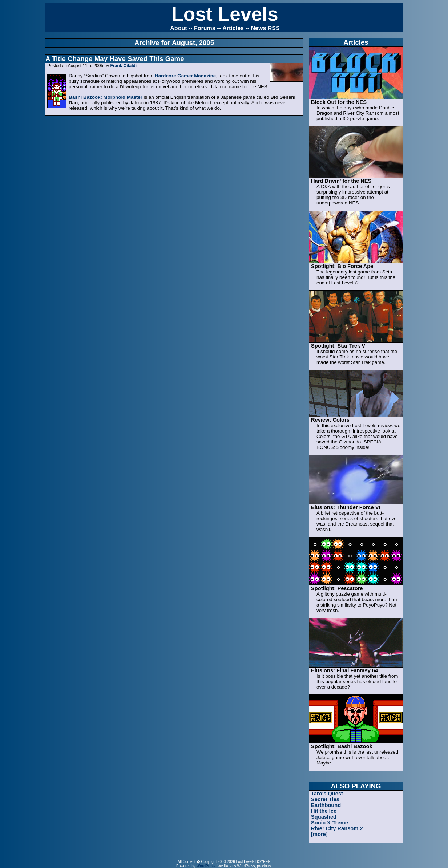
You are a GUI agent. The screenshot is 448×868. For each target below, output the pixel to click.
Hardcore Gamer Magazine (185, 76)
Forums (205, 28)
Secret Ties (325, 799)
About (178, 28)
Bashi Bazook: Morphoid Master (106, 97)
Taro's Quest (327, 794)
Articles (233, 28)
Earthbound (326, 805)
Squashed (324, 817)
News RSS (265, 28)
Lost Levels (225, 14)
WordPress (206, 866)
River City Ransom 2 (337, 828)
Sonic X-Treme (330, 823)
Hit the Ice (324, 811)
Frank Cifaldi (123, 66)
